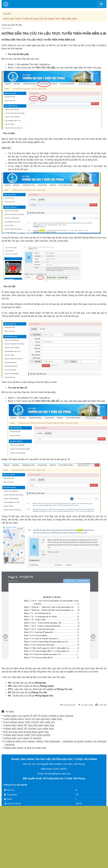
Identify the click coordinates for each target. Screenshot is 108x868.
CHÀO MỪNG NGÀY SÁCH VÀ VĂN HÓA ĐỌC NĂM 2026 (33, 719)
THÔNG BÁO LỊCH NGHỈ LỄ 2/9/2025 (22, 738)
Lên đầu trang (85, 705)
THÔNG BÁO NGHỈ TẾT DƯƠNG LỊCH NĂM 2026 (28, 729)
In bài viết (101, 705)
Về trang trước (68, 705)
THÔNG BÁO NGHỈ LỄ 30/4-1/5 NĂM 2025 (25, 748)
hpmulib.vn (45, 64)
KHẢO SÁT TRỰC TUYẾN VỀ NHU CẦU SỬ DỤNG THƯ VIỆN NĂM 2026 (40, 19)
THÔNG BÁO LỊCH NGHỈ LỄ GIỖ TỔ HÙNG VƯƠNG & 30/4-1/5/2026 (38, 716)
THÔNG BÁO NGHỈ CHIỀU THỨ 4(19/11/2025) (27, 735)
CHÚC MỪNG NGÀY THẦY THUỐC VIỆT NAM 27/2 (29, 722)
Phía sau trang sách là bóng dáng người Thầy (26, 732)
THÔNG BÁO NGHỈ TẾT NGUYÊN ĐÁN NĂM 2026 (29, 726)
